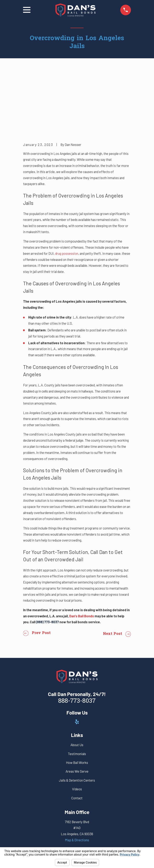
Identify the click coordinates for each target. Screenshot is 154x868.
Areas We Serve (77, 710)
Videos (77, 728)
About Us (77, 683)
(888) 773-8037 (47, 560)
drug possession (67, 192)
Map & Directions (77, 779)
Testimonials (77, 692)
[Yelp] (77, 660)
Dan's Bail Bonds (82, 554)
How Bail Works (77, 701)
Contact (77, 737)
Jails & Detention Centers (77, 719)
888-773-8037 (77, 640)
